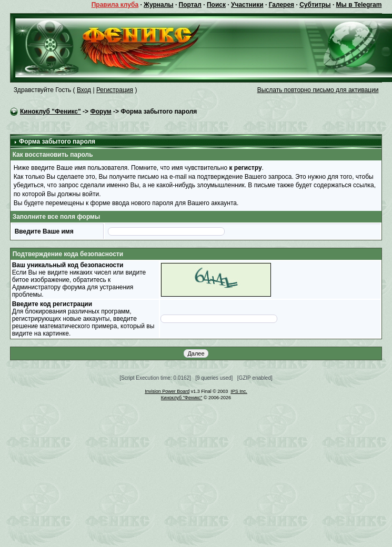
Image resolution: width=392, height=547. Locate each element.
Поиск (216, 5)
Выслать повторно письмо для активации (318, 90)
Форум (100, 112)
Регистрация (115, 90)
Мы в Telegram (359, 5)
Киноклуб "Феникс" (51, 112)
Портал (190, 5)
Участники (247, 5)
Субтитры (315, 5)
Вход (84, 90)
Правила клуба (115, 5)
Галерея (282, 5)
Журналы (158, 5)
